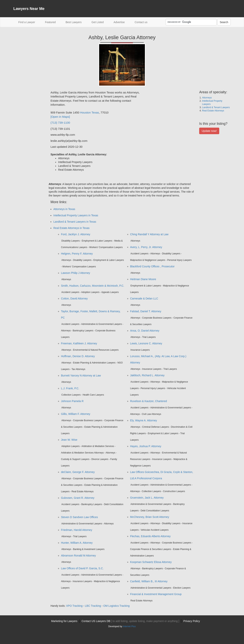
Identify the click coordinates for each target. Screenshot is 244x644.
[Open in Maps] (60, 117)
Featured (50, 22)
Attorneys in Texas (64, 209)
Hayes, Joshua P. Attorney (146, 446)
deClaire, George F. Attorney (78, 472)
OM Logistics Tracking (116, 606)
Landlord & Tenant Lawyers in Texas (75, 222)
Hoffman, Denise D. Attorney (78, 356)
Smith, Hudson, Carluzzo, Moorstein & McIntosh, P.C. (93, 286)
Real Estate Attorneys (213, 111)
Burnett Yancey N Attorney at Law (81, 376)
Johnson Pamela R (72, 401)
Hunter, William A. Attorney (77, 543)
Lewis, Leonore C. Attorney (146, 343)
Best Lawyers (74, 22)
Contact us (141, 22)
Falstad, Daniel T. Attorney (146, 311)
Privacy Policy (192, 621)
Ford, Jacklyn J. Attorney (76, 234)
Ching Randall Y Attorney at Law (149, 234)
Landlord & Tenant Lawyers (216, 107)
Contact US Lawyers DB (130, 621)
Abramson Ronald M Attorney (78, 556)
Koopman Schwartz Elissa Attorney (151, 562)
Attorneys (207, 98)
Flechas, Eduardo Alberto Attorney (150, 536)
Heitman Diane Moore (143, 279)
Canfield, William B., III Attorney (149, 581)
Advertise (119, 22)
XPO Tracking (74, 606)
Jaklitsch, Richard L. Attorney (147, 375)
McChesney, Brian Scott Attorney (150, 517)
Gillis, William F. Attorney (76, 414)
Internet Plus (129, 626)
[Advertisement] (29, 148)
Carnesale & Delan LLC (144, 298)
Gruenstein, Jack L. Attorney (147, 498)
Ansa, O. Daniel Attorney (145, 331)
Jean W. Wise (69, 440)
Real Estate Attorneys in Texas (71, 228)
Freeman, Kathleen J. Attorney (79, 343)
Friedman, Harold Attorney (77, 530)
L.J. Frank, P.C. (70, 388)
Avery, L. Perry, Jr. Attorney (146, 247)
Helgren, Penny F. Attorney (77, 254)
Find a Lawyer (29, 22)
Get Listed (98, 22)
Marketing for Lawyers (64, 621)
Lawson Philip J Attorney (76, 273)
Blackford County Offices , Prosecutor (152, 266)
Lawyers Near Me (29, 9)
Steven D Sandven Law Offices (79, 517)
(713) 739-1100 (60, 123)
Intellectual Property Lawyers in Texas (76, 215)
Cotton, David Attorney (74, 298)
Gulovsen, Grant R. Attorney (78, 498)
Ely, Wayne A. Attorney (144, 420)
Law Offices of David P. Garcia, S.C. (82, 568)
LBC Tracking (93, 606)
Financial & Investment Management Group (156, 594)
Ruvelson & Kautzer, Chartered (149, 401)
